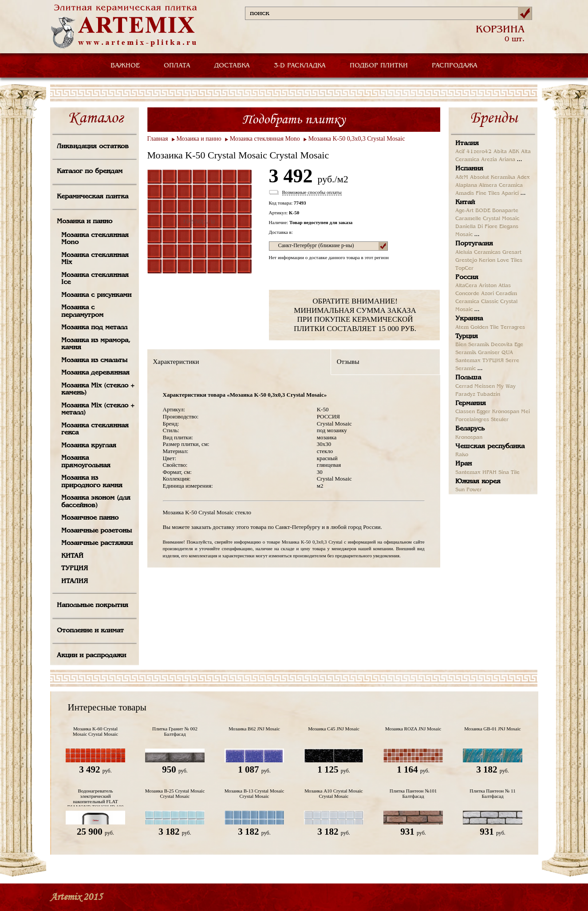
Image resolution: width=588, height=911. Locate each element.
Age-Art (464, 211)
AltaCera (466, 286)
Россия (467, 277)
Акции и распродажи (91, 655)
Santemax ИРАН (476, 473)
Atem (462, 327)
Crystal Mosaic (501, 219)
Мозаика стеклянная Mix (95, 259)
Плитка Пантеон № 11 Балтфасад (492, 793)
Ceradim (506, 294)
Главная (158, 139)
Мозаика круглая (89, 446)
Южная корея (478, 481)
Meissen (485, 386)
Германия (471, 403)
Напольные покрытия (93, 605)
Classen (465, 412)
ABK (514, 152)
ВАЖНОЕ (125, 66)
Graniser (489, 353)
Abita (500, 152)
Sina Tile (509, 473)
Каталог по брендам (90, 171)
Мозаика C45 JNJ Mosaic (334, 729)
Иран (464, 464)
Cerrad (464, 386)
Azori (487, 294)
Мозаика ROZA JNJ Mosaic (413, 729)
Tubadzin (489, 394)
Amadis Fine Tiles (478, 193)
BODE (483, 211)
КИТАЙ (72, 556)
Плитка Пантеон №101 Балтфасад (413, 793)
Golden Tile (485, 327)
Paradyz (465, 394)
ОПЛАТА (177, 66)
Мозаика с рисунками (96, 295)
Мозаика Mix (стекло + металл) (98, 409)
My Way (506, 386)
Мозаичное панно (90, 518)
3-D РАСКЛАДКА (300, 66)
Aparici (510, 193)
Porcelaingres (472, 420)
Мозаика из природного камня (92, 482)
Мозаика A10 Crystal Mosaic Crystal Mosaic (334, 793)
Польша (468, 378)
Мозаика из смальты (94, 360)
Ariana (507, 160)
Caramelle (468, 219)
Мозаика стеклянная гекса (95, 429)
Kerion (487, 260)
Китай (465, 202)
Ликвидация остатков (93, 146)
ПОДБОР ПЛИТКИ (379, 66)
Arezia (489, 160)
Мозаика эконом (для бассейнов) (96, 502)
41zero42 (479, 152)
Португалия (474, 244)
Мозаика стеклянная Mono (95, 239)
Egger (483, 412)
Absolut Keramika (493, 177)
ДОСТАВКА (232, 66)
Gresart (512, 252)
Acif (460, 152)
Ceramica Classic (477, 302)
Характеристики (176, 362)
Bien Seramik (472, 345)
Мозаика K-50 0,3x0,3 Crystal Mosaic (357, 139)
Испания (469, 169)
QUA (507, 353)
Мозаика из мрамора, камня (96, 344)
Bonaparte (505, 211)
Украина (469, 319)
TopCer (464, 268)
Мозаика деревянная (95, 373)
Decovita (502, 345)
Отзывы (348, 362)
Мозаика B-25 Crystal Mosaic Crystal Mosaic (175, 793)
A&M (462, 177)
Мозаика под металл (94, 327)
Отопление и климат (90, 631)
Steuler (500, 420)
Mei (525, 412)
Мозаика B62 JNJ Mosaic (254, 729)
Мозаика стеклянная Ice (95, 279)
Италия (467, 143)
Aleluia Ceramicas (478, 252)
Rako (462, 455)
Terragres (513, 327)
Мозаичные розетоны (97, 531)
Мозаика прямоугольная (86, 462)
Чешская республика (490, 446)
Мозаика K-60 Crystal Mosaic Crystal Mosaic (95, 731)
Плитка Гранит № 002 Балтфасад (175, 731)
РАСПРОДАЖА (455, 66)
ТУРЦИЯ (75, 568)
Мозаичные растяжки (97, 543)
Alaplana (466, 185)
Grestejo (466, 260)
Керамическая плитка (93, 197)
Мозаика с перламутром (82, 311)
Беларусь (470, 429)
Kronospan (506, 412)
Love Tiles (510, 260)
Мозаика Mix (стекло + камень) (98, 389)
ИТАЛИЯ (75, 581)
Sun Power (469, 490)
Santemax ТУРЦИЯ (479, 361)
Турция (467, 336)
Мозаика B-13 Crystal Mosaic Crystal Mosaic (255, 793)
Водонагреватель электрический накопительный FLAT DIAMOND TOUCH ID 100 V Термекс (95, 797)
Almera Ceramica (501, 185)
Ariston (488, 286)
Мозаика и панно (85, 221)
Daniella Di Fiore (476, 227)
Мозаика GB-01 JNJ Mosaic (492, 729)
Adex (523, 177)
